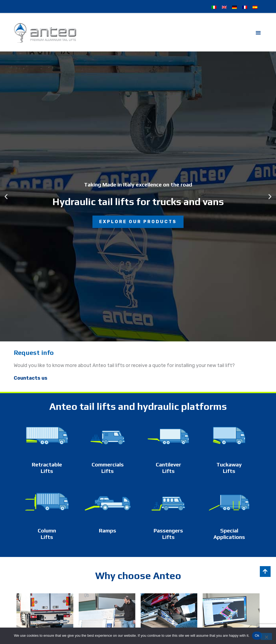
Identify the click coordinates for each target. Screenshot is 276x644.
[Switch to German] (234, 7)
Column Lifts (47, 534)
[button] (258, 33)
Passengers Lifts (168, 534)
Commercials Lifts (108, 468)
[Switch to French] (245, 7)
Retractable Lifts (47, 468)
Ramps (108, 530)
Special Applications (229, 534)
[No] (266, 636)
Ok (257, 636)
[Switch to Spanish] (255, 7)
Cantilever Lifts (168, 468)
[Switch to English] (224, 7)
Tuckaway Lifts (229, 468)
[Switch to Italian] (214, 7)
